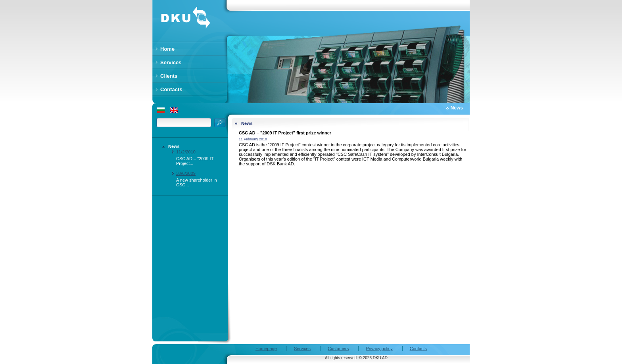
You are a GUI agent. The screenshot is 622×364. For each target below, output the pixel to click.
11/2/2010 (186, 152)
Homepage (266, 349)
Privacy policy (379, 349)
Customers (338, 349)
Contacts (418, 349)
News (174, 146)
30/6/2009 (186, 173)
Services (302, 349)
